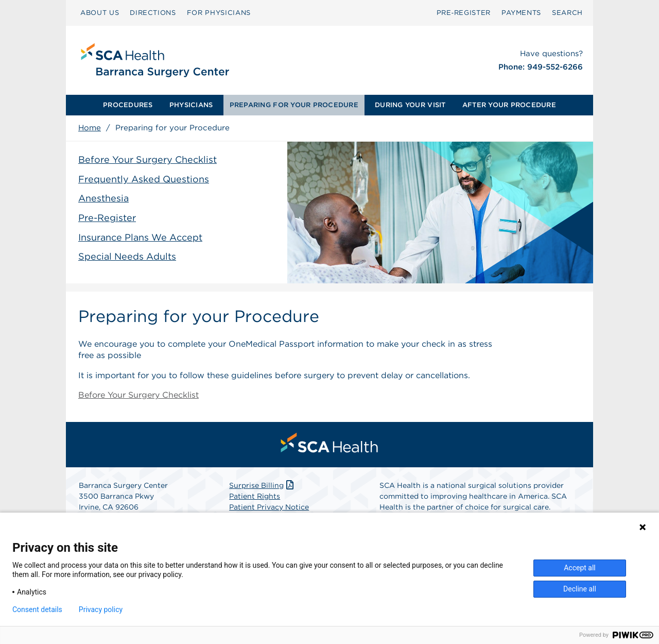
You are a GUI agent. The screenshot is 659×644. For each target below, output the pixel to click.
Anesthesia (103, 198)
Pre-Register (107, 218)
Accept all (580, 568)
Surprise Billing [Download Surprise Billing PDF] (262, 485)
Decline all (580, 589)
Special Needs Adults (127, 256)
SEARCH (567, 13)
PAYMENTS (521, 13)
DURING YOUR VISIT (410, 105)
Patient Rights (255, 496)
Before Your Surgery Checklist (148, 159)
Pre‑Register (464, 13)
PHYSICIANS (191, 105)
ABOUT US (100, 13)
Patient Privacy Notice (269, 507)
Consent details (37, 609)
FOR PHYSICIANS (219, 13)
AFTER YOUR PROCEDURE (509, 105)
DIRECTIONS (153, 13)
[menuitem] (128, 105)
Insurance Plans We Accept (140, 237)
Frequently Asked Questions (144, 179)
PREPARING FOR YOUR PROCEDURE (294, 105)
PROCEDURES (128, 105)
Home (90, 128)
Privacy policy (101, 609)
